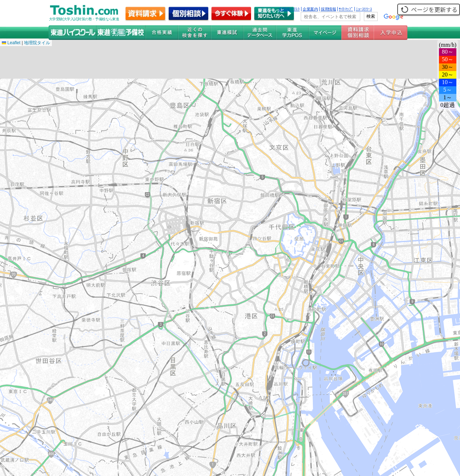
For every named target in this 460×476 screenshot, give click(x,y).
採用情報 (328, 9)
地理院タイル (37, 43)
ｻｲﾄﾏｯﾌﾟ (346, 9)
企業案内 (310, 9)
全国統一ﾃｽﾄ (289, 9)
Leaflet (11, 43)
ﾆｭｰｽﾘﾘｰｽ (364, 9)
